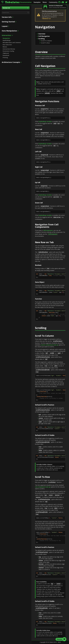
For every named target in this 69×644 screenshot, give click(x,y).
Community (53, 2)
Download (6, 55)
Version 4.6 (15, 8)
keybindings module (45, 122)
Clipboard (6, 53)
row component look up (43, 487)
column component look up (49, 345)
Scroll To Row (45, 43)
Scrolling (42, 39)
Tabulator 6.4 (46, 19)
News (45, 2)
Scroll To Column (46, 41)
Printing (5, 58)
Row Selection (7, 45)
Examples (37, 2)
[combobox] (16, 13)
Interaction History (9, 49)
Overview (42, 34)
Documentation (26, 2)
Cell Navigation (44, 36)
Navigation (6, 38)
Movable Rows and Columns (12, 43)
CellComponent (48, 230)
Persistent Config (8, 51)
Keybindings (7, 40)
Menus (5, 47)
